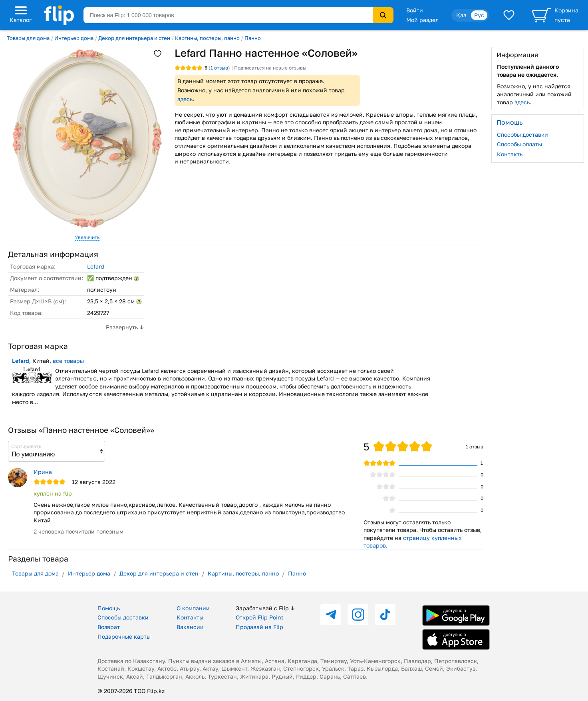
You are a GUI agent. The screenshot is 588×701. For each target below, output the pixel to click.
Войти (415, 10)
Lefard (96, 266)
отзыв (219, 68)
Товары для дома (28, 38)
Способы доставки (522, 134)
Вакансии (190, 627)
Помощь (109, 608)
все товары (68, 361)
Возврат (109, 627)
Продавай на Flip (259, 627)
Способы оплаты (519, 144)
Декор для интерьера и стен (134, 38)
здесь (185, 99)
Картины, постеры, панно (207, 38)
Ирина (43, 472)
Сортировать (26, 446)
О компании (193, 608)
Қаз (461, 15)
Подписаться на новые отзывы (270, 68)
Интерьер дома (74, 38)
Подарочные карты (124, 636)
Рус (479, 15)
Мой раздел (422, 20)
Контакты (510, 154)
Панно (253, 38)
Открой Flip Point (260, 617)
